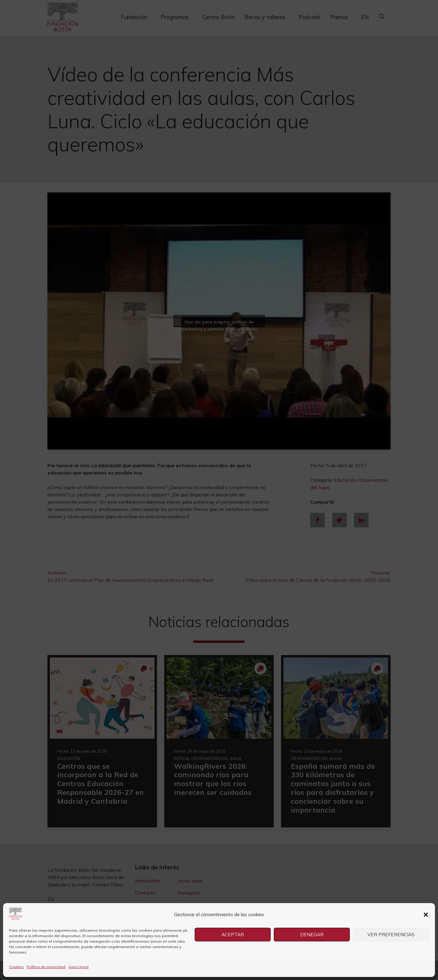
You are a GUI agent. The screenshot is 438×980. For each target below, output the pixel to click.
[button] (426, 915)
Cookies (16, 967)
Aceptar (233, 935)
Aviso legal (78, 967)
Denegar (312, 935)
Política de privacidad (46, 967)
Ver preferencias (391, 935)
